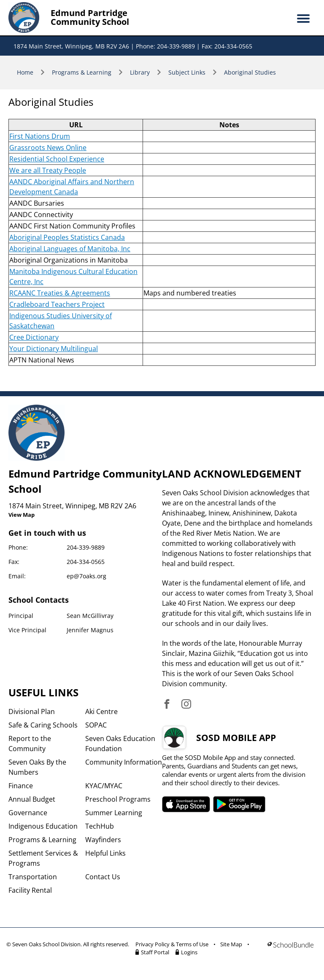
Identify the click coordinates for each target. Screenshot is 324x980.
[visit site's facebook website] (167, 705)
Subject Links (187, 72)
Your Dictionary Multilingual (54, 349)
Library (140, 72)
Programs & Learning (82, 72)
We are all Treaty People (48, 170)
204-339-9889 (86, 547)
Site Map (231, 944)
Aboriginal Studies (250, 72)
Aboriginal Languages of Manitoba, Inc (70, 249)
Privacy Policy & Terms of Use (172, 944)
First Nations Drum (40, 136)
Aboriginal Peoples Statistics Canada (67, 237)
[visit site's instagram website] (186, 705)
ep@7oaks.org (86, 576)
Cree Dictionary (34, 337)
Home (25, 72)
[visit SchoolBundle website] (290, 950)
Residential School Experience (57, 159)
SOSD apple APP (186, 804)
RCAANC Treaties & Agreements (60, 293)
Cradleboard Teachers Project (57, 304)
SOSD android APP (239, 804)
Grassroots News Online (48, 148)
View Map (22, 515)
